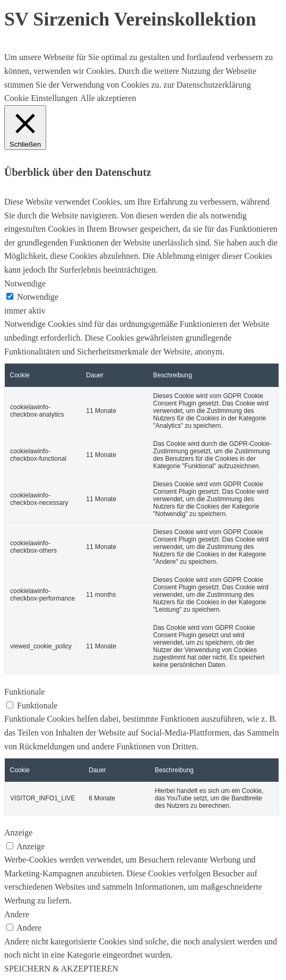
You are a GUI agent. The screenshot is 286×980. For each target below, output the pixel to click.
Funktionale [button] (24, 692)
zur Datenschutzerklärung (206, 85)
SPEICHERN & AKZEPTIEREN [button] (61, 969)
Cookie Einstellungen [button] (41, 98)
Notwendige (38, 297)
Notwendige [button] (25, 284)
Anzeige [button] (18, 833)
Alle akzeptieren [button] (108, 98)
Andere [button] (17, 914)
